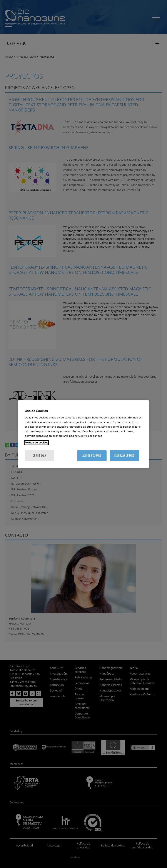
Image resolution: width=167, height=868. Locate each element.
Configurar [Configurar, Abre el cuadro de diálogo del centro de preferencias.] (39, 456)
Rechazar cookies (124, 456)
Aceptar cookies (92, 456)
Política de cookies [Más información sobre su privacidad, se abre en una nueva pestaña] (36, 443)
